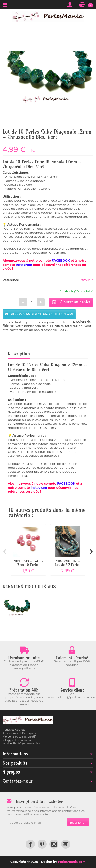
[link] (30, 844)
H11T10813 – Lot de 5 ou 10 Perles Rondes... (28, 565)
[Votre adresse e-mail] (37, 823)
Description (19, 354)
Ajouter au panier (71, 302)
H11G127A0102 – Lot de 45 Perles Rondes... (68, 565)
